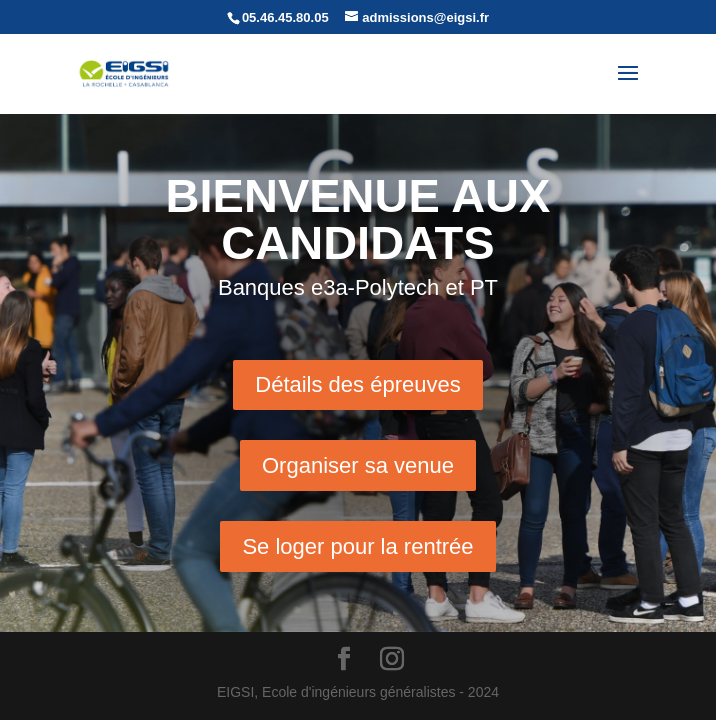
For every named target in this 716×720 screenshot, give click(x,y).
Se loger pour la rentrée (357, 546)
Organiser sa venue (358, 465)
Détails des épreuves (357, 384)
